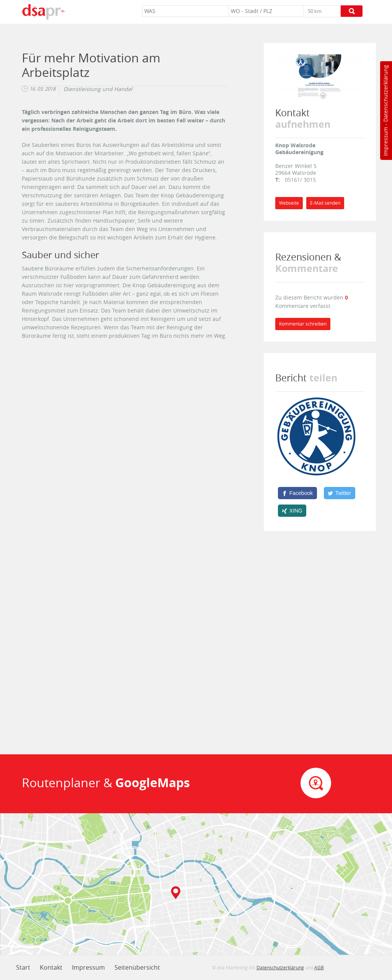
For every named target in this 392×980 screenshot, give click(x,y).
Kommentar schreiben (303, 324)
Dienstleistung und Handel (98, 89)
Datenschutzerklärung (385, 94)
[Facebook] (297, 493)
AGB (319, 967)
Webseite (289, 203)
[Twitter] (340, 493)
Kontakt (51, 967)
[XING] (292, 511)
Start (23, 967)
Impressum (385, 142)
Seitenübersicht (137, 967)
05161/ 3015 (300, 180)
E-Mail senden (325, 203)
